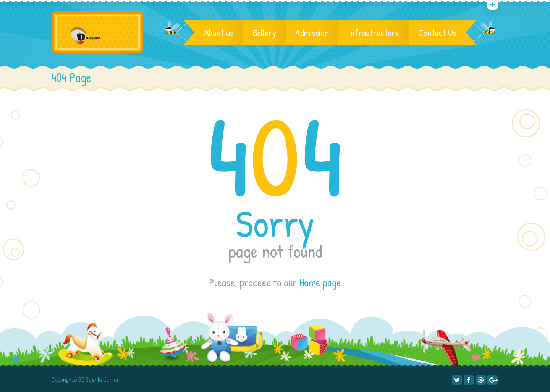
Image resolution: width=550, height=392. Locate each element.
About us (219, 32)
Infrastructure (374, 32)
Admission (312, 32)
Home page (320, 282)
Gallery (264, 32)
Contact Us (437, 32)
